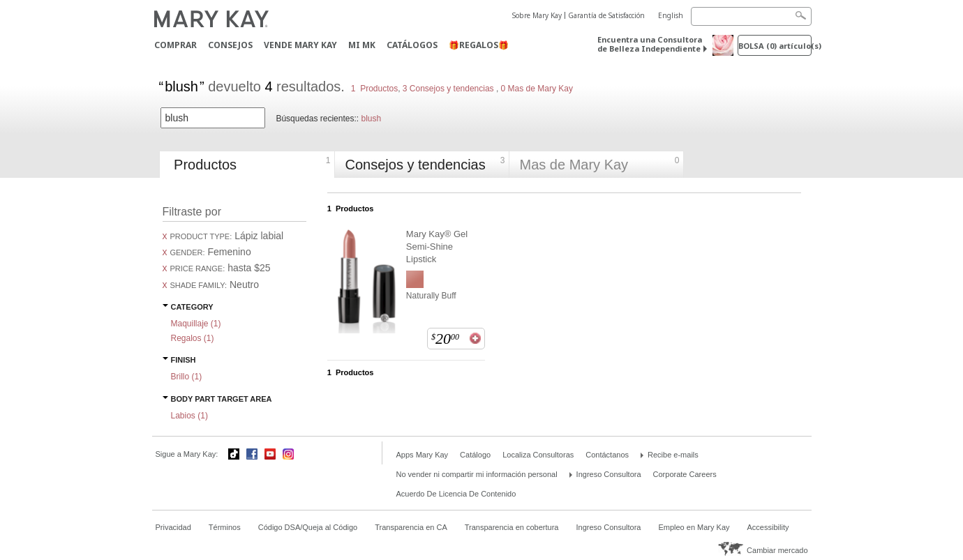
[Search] (751, 16)
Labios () (189, 416)
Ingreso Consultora (609, 474)
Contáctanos (607, 455)
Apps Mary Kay (423, 455)
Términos (225, 527)
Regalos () (193, 338)
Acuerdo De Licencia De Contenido (456, 494)
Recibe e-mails (673, 455)
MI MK (362, 45)
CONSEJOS (230, 45)
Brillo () (187, 377)
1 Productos (374, 89)
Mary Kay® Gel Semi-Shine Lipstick (437, 247)
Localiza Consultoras (538, 455)
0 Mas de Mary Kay (536, 89)
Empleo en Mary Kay (694, 527)
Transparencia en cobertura (512, 527)
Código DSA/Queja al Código (308, 527)
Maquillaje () (196, 324)
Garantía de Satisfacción (606, 15)
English (671, 15)
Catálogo (475, 455)
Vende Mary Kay (300, 45)
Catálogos (412, 45)
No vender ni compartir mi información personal (477, 474)
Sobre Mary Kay (537, 15)
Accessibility (768, 527)
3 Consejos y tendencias (448, 89)
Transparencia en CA (411, 527)
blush (371, 119)
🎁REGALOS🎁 (479, 45)
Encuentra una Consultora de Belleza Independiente (650, 44)
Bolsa (775, 46)
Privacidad (173, 527)
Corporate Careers (685, 474)
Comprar (176, 45)
